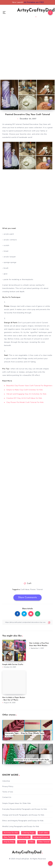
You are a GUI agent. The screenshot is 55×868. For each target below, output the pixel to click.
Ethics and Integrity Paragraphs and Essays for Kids (23, 821)
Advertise (6, 781)
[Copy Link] (27, 622)
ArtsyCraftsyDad (36, 13)
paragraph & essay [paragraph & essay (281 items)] (41, 837)
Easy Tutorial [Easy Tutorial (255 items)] (9, 837)
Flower (33, 589)
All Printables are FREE (34, 2)
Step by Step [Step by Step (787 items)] (9, 842)
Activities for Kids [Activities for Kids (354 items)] (11, 833)
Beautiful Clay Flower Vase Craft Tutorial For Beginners (29, 386)
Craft (29, 584)
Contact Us (7, 797)
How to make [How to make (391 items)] (24, 837)
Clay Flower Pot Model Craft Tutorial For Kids (25, 402)
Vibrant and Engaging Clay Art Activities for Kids (26, 394)
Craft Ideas (25, 589)
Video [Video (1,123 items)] (31, 842)
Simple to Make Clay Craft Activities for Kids (25, 390)
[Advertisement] (27, 52)
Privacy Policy (8, 786)
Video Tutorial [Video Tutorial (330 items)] (44, 842)
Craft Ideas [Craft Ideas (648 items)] (44, 833)
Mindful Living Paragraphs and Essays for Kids (21, 826)
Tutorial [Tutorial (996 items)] (22, 842)
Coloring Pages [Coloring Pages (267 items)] (28, 833)
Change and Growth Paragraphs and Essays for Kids (23, 815)
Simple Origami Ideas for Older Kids (17, 803)
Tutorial (40, 589)
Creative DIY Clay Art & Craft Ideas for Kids (24, 398)
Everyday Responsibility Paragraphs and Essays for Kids (25, 809)
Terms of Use (8, 792)
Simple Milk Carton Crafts (13, 665)
